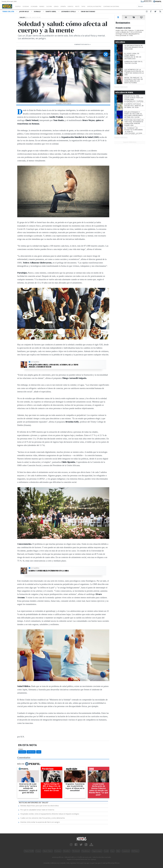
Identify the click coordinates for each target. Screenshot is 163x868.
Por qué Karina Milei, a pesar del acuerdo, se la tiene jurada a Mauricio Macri (54, 366)
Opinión (71, 6)
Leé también (35, 362)
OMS (39, 752)
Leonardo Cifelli (69, 11)
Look (106, 851)
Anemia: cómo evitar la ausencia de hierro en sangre (40, 822)
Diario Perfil (29, 851)
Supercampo (97, 851)
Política (19, 6)
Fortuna (58, 851)
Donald (38, 11)
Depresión (31, 752)
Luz (112, 851)
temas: (21, 749)
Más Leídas (120, 42)
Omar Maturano (88, 11)
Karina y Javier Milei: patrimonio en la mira (49, 571)
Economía (38, 6)
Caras (38, 851)
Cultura (55, 6)
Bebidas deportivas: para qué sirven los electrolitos (40, 806)
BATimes (135, 851)
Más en (29, 764)
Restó (88, 6)
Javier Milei (24, 11)
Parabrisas (86, 851)
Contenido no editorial (128, 6)
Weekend (76, 851)
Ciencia (63, 6)
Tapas (95, 6)
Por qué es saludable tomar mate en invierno (37, 810)
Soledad (22, 752)
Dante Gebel (51, 11)
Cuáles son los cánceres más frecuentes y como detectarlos (43, 818)
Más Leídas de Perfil (124, 93)
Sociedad (28, 6)
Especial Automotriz (108, 6)
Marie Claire (48, 851)
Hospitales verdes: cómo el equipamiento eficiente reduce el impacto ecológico (50, 814)
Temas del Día (8, 11)
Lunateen (126, 851)
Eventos (80, 6)
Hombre (67, 851)
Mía (118, 851)
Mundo (46, 6)
